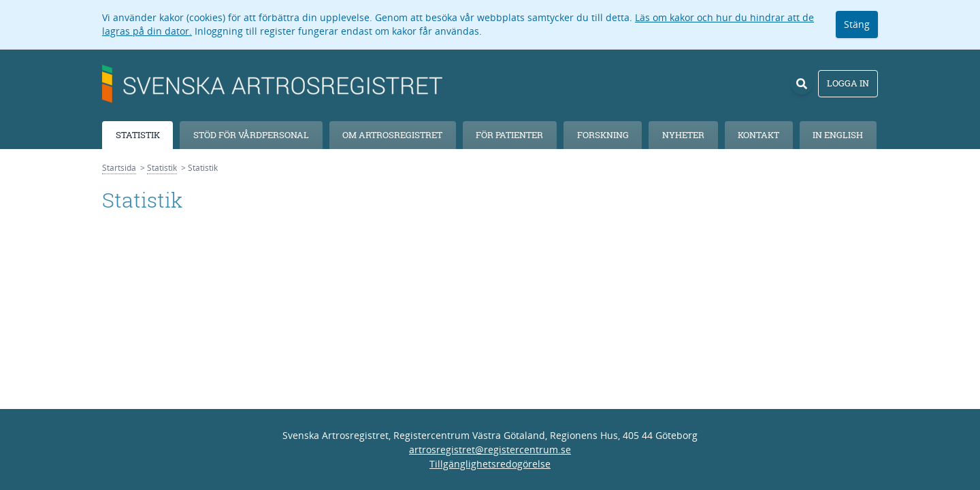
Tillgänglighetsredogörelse (490, 464)
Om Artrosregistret (392, 135)
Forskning (603, 135)
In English (838, 135)
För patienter (509, 135)
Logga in (848, 83)
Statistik (138, 135)
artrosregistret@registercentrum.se (490, 450)
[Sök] (802, 84)
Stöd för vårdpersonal (251, 135)
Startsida (119, 168)
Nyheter (683, 135)
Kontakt (758, 135)
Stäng (857, 24)
